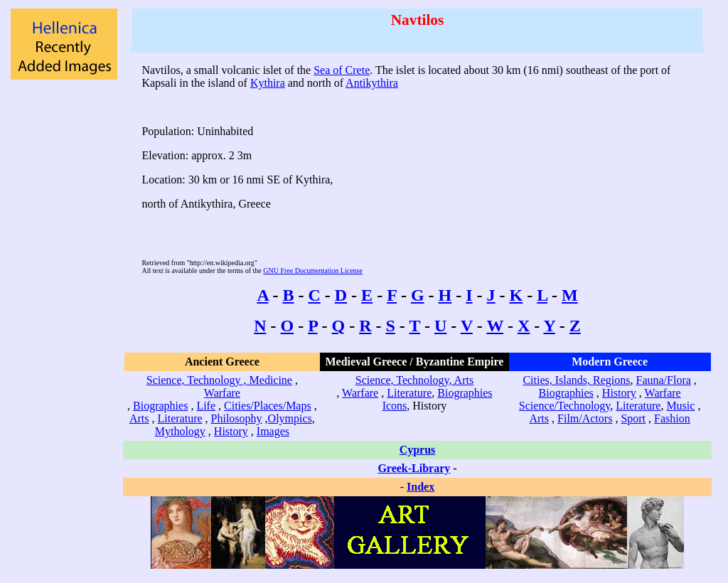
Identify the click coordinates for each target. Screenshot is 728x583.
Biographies (160, 406)
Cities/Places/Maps (268, 406)
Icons (395, 406)
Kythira (268, 83)
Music (680, 406)
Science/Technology (564, 406)
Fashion (672, 418)
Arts (139, 418)
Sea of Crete (342, 70)
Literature (180, 418)
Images (273, 431)
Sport (633, 418)
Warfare (222, 393)
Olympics (290, 418)
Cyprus (418, 450)
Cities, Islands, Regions (576, 380)
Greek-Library (414, 468)
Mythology (180, 431)
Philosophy (237, 418)
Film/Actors (585, 418)
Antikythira (372, 83)
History (231, 431)
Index (421, 487)
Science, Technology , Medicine (219, 380)
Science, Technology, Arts (414, 380)
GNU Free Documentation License (313, 271)
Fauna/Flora (663, 380)
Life (206, 406)
